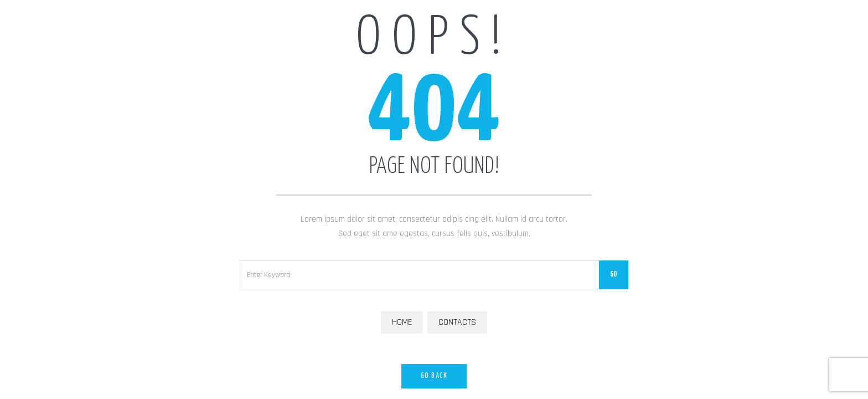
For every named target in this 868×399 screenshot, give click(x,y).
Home (402, 322)
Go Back (434, 376)
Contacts (457, 322)
